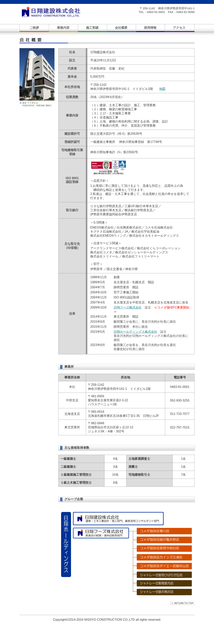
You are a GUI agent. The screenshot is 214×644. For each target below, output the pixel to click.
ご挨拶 (34, 28)
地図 (162, 89)
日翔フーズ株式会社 (128, 307)
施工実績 (92, 28)
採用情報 (150, 28)
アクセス (179, 28)
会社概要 (121, 28)
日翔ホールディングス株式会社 (135, 332)
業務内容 (63, 28)
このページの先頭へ (182, 603)
